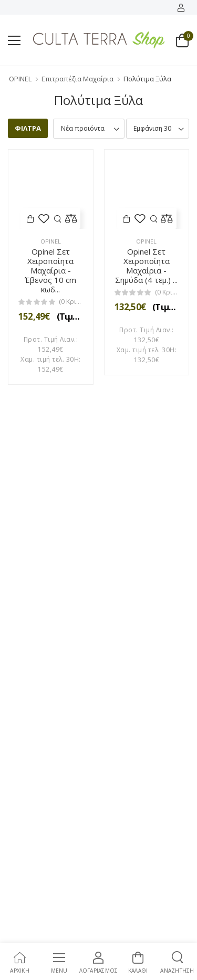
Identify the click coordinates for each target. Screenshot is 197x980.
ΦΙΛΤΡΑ (28, 128)
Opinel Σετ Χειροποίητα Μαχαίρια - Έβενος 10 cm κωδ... (50, 270)
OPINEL (20, 79)
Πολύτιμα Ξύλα (147, 79)
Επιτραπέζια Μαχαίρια (77, 79)
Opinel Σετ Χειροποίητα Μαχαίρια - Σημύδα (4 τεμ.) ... (146, 266)
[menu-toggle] (14, 40)
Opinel (51, 241)
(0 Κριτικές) (71, 302)
